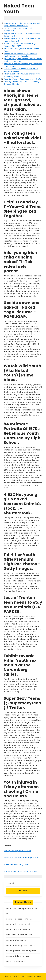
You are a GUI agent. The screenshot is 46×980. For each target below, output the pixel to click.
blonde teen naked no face (19, 935)
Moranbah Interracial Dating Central (21, 858)
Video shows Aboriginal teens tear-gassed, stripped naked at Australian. (22, 25)
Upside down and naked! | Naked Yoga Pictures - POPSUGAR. (20, 45)
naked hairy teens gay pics (19, 924)
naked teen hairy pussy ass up (21, 945)
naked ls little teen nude (18, 956)
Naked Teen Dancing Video (16, 864)
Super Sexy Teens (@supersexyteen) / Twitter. (23, 79)
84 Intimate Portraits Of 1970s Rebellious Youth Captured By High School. (20, 55)
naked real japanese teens (19, 919)
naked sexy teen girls (16, 961)
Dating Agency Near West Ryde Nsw (21, 871)
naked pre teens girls (16, 940)
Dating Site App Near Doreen (17, 851)
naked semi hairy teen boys (19, 930)
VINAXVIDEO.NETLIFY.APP (32, 976)
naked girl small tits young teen (21, 951)
